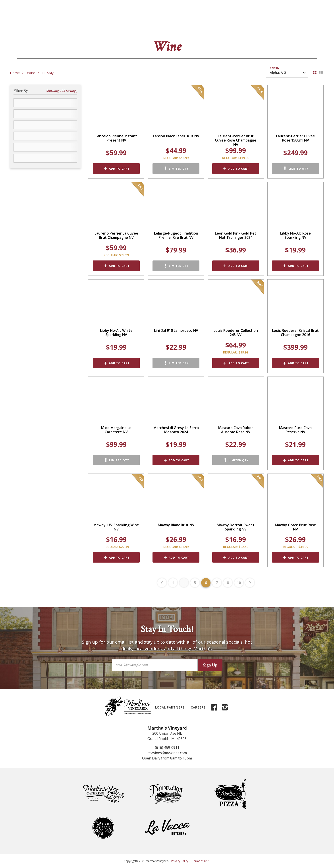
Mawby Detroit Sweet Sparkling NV (236, 527)
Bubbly (48, 73)
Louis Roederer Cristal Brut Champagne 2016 (295, 333)
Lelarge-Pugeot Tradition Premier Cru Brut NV (176, 235)
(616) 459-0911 (167, 748)
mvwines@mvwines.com (167, 753)
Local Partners (170, 707)
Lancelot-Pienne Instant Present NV (116, 138)
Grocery (138, 27)
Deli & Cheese (174, 27)
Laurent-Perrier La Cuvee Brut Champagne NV (116, 235)
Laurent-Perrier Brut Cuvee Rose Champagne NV (236, 140)
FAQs (272, 13)
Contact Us (254, 13)
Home (15, 73)
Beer (86, 27)
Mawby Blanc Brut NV (176, 525)
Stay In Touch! (167, 629)
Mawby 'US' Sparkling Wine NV (116, 527)
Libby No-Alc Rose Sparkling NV (295, 235)
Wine (63, 27)
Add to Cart (119, 169)
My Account (290, 13)
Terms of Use (201, 861)
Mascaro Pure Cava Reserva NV (295, 430)
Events (233, 27)
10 (239, 583)
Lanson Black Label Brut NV (176, 136)
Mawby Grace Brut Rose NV (295, 527)
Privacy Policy (180, 861)
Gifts (207, 27)
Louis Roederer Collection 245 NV (236, 333)
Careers (198, 707)
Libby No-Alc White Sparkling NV (116, 333)
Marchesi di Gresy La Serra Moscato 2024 (176, 430)
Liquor (107, 27)
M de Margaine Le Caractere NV (116, 430)
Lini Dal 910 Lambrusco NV (176, 331)
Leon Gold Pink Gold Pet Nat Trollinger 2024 (236, 235)
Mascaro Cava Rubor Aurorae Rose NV (236, 430)
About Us (233, 13)
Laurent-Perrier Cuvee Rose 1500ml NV (295, 138)
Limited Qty (179, 169)
